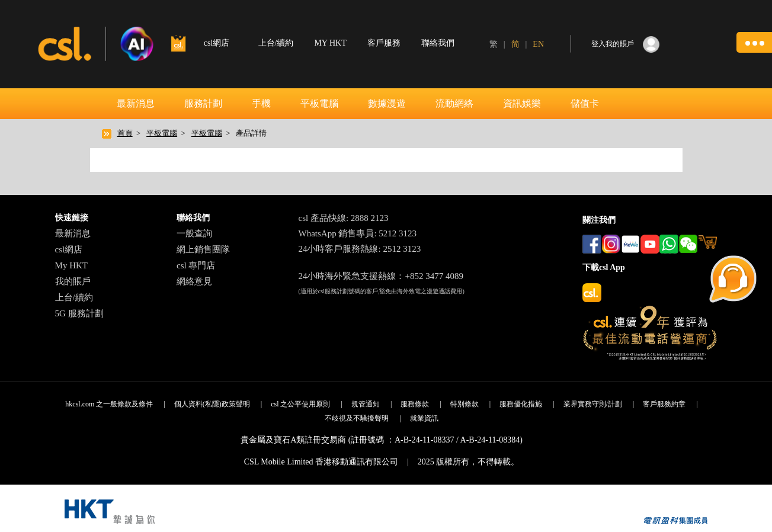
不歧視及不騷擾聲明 (357, 418)
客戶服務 (384, 43)
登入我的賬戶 (613, 44)
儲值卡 (585, 103)
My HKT (71, 265)
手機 (261, 103)
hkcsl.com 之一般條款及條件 (109, 404)
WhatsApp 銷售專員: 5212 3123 (357, 233)
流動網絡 (454, 103)
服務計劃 (203, 103)
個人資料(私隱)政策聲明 (212, 404)
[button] (754, 42)
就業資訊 (424, 418)
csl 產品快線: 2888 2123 (343, 218)
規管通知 (366, 404)
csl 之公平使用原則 (300, 404)
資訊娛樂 (522, 103)
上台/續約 (276, 43)
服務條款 (415, 404)
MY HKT (330, 43)
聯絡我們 (438, 43)
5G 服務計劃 (79, 313)
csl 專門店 (196, 265)
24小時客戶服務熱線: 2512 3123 (359, 249)
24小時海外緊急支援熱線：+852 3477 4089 (380, 276)
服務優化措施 (521, 404)
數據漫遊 (387, 103)
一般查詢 (194, 233)
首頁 (125, 133)
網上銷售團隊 (203, 249)
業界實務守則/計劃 (593, 404)
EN (538, 44)
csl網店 (69, 249)
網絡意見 (194, 281)
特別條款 (465, 404)
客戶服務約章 (664, 404)
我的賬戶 (73, 281)
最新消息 (136, 103)
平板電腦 (319, 103)
